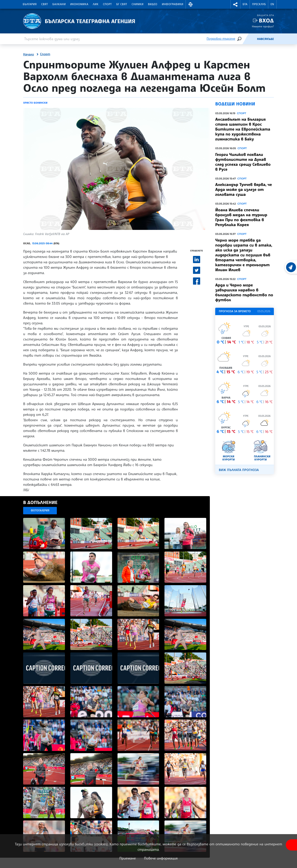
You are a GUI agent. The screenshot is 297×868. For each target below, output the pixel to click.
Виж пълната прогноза (239, 470)
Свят (44, 4)
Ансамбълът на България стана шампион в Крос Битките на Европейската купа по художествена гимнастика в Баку (243, 129)
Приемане (127, 858)
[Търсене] (239, 39)
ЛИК (96, 4)
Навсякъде (265, 39)
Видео (153, 4)
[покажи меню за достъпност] (291, 845)
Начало (29, 55)
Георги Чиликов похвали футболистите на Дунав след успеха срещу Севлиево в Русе (243, 162)
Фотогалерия (40, 510)
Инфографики (173, 4)
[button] (191, 4)
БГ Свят (122, 4)
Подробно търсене (221, 39)
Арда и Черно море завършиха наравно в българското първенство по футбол (244, 292)
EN (272, 4)
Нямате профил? (263, 26)
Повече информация (161, 858)
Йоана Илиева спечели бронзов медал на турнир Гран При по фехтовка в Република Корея (241, 217)
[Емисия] (250, 39)
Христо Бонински (35, 103)
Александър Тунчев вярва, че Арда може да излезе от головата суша (244, 190)
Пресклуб (259, 4)
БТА (245, 4)
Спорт (107, 4)
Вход (266, 21)
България (30, 4)
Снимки (138, 4)
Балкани (59, 4)
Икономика (79, 4)
